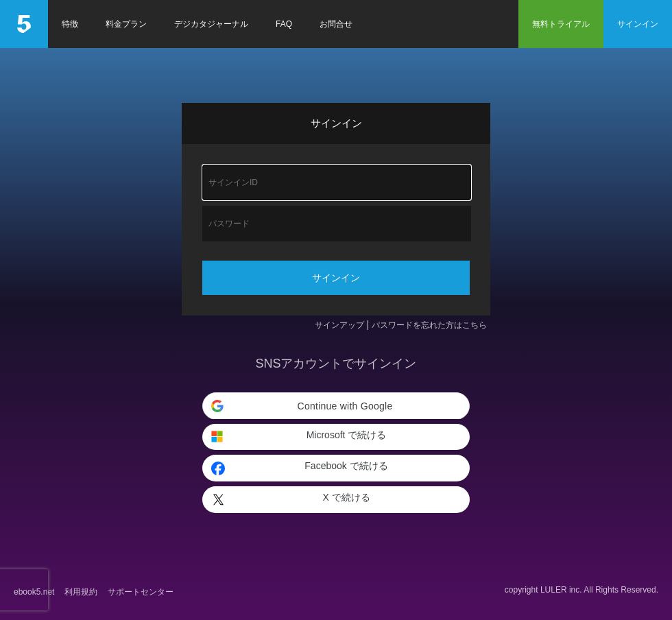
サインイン (638, 24)
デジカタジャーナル (211, 24)
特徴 (70, 24)
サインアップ (339, 325)
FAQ (284, 24)
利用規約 (81, 592)
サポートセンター (141, 592)
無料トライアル (561, 24)
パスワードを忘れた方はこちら (429, 325)
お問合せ (336, 24)
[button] (336, 406)
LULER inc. (561, 590)
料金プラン (126, 24)
